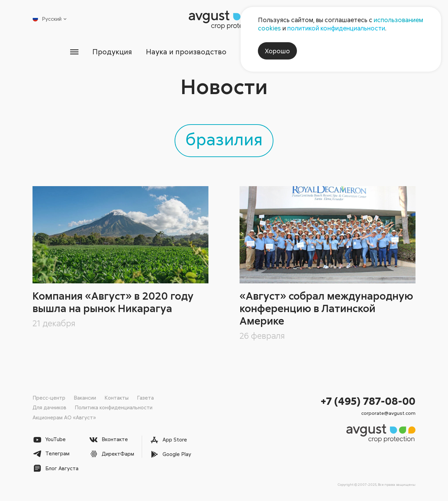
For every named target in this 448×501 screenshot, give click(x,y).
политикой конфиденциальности (336, 28)
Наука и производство (186, 52)
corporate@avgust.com (388, 413)
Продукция (112, 52)
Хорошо (277, 51)
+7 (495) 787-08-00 (368, 401)
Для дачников (49, 407)
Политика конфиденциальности (114, 407)
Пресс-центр (49, 398)
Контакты (116, 398)
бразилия (224, 139)
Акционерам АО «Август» (64, 417)
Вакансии (85, 398)
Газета (145, 398)
